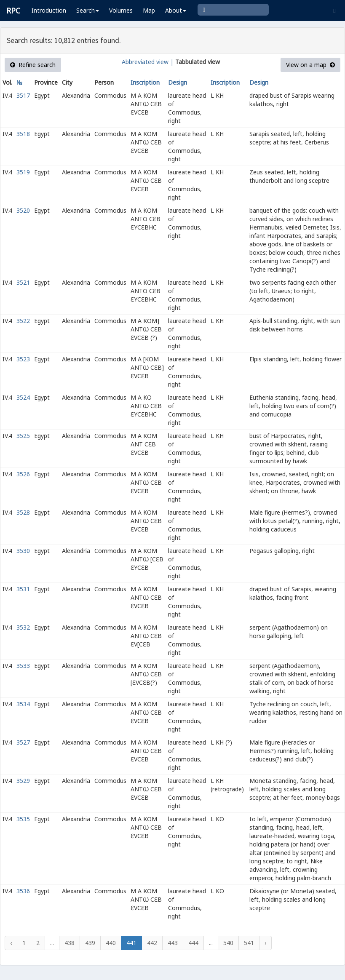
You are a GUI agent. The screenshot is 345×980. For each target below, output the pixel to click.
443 (173, 943)
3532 (23, 627)
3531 (23, 589)
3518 (23, 134)
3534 (23, 704)
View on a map (310, 65)
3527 (23, 742)
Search (88, 10)
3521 (23, 282)
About (176, 10)
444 (193, 943)
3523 (23, 359)
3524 (23, 397)
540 (228, 943)
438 (70, 943)
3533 (23, 666)
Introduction (49, 10)
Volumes (121, 10)
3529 (23, 781)
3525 (23, 436)
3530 (23, 551)
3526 (23, 474)
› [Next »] (265, 943)
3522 (23, 321)
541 (249, 943)
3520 (23, 210)
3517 (23, 95)
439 (90, 943)
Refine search (33, 65)
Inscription (145, 82)
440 (111, 943)
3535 (23, 819)
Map (149, 10)
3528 (23, 512)
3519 (23, 172)
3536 (23, 891)
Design (178, 82)
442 (152, 943)
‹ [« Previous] (11, 943)
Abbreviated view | (148, 62)
